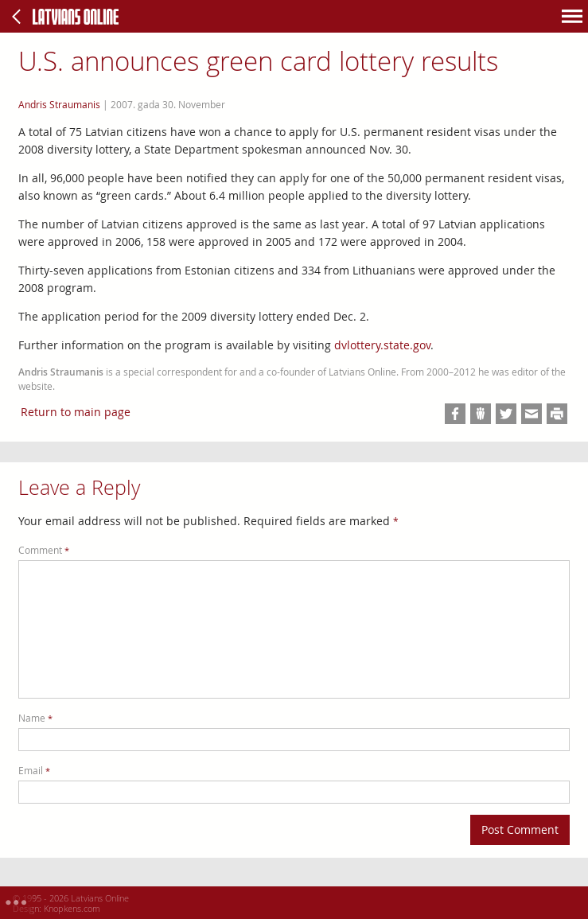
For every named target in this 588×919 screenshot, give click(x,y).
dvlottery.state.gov (382, 345)
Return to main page (76, 412)
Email (34, 771)
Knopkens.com (72, 908)
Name (35, 718)
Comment (44, 550)
